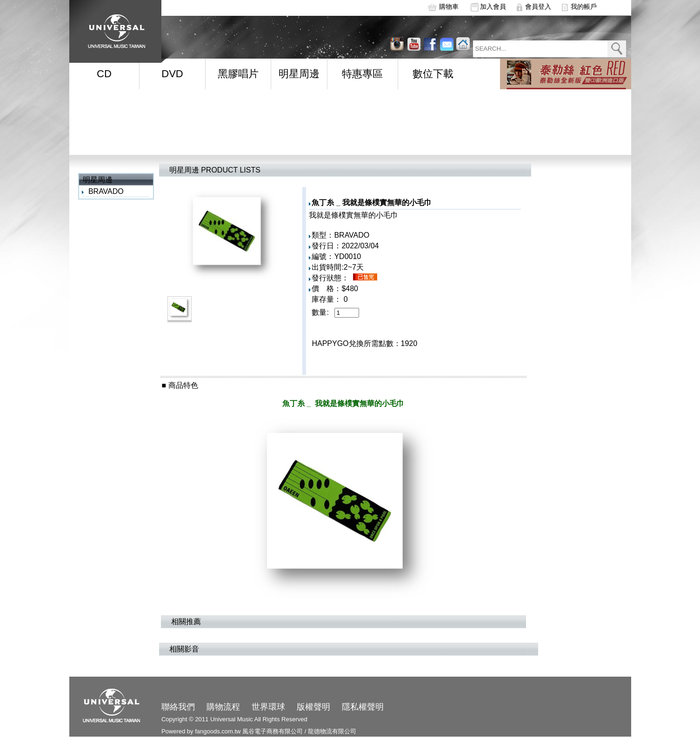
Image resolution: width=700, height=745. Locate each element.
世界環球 (268, 707)
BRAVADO (106, 191)
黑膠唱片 (238, 74)
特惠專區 (362, 74)
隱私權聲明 (363, 707)
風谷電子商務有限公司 (273, 731)
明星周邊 (299, 74)
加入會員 (493, 7)
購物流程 (223, 707)
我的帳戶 (584, 7)
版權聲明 (313, 707)
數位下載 (433, 74)
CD (104, 74)
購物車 (449, 7)
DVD (172, 74)
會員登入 (538, 7)
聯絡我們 (178, 707)
